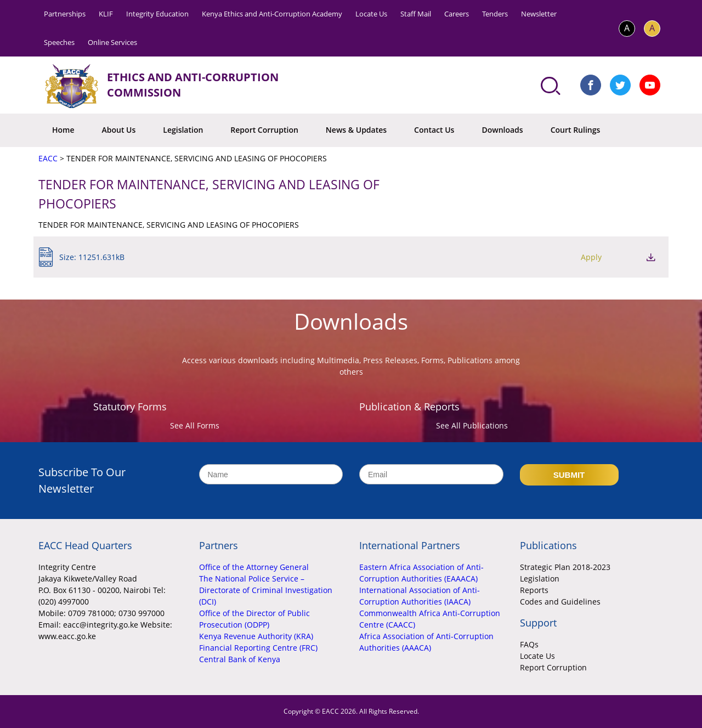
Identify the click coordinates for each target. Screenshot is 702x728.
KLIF (106, 14)
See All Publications (472, 425)
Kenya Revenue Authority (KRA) (256, 636)
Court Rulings (576, 130)
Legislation (183, 130)
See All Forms (195, 425)
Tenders (495, 14)
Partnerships (65, 14)
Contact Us (434, 130)
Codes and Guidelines (560, 602)
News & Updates (356, 130)
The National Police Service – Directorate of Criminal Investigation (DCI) (266, 590)
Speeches (59, 42)
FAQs (529, 644)
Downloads (502, 130)
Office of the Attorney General (254, 567)
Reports (534, 590)
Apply (591, 257)
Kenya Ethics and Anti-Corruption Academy (272, 14)
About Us (119, 130)
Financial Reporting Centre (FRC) (258, 648)
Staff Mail (416, 14)
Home (63, 130)
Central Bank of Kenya (240, 659)
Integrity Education (157, 14)
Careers (457, 14)
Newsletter (539, 14)
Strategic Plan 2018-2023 (565, 567)
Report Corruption (264, 130)
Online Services (112, 42)
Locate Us (371, 14)
